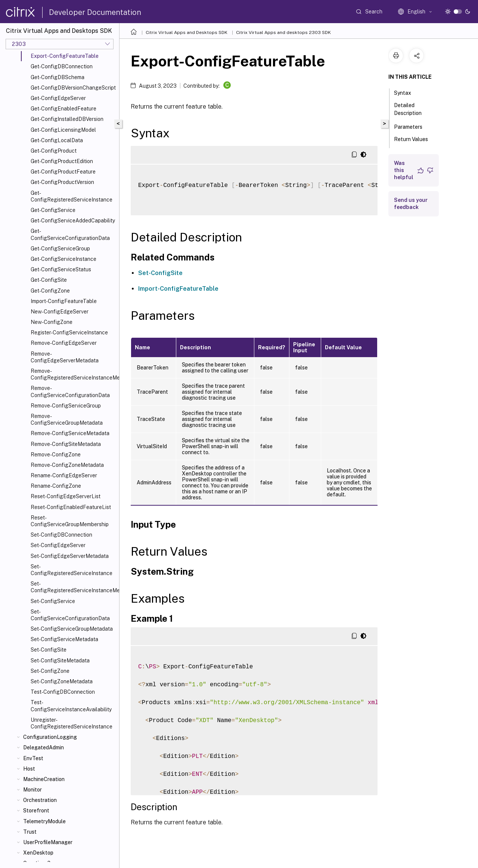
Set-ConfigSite (49, 650)
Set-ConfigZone (50, 671)
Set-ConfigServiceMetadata (64, 639)
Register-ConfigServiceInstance (69, 332)
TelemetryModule (44, 821)
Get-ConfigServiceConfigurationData (70, 234)
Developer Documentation (95, 12)
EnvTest (33, 758)
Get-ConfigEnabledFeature (63, 109)
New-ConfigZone (52, 322)
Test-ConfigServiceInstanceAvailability (71, 706)
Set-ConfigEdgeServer (58, 545)
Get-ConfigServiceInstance (63, 259)
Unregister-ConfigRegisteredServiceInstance (72, 723)
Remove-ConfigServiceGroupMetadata (67, 419)
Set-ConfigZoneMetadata (62, 681)
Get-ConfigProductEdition (62, 161)
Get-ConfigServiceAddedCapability (73, 221)
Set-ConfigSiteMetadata (60, 661)
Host (29, 769)
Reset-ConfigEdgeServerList (66, 496)
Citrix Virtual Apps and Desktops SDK (187, 32)
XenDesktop (38, 853)
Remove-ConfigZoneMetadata (67, 465)
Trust (30, 832)
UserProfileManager (48, 842)
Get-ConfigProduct (54, 151)
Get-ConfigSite (49, 280)
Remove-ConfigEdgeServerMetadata (65, 357)
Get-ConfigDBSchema (58, 77)
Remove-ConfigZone (56, 455)
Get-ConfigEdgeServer (58, 98)
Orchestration (40, 800)
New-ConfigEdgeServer (60, 312)
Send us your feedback (411, 204)
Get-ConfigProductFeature (63, 172)
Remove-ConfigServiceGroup (66, 406)
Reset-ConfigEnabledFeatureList (71, 507)
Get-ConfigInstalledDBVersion (67, 119)
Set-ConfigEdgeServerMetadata (70, 556)
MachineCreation (44, 779)
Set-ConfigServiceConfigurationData (70, 615)
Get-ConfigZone (50, 291)
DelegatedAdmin (44, 747)
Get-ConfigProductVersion (62, 182)
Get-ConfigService (53, 210)
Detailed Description (412, 109)
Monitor (32, 790)
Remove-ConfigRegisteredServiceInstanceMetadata (73, 374)
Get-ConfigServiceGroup (60, 249)
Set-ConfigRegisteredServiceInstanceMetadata (73, 587)
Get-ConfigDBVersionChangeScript (73, 88)
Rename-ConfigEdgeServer (64, 475)
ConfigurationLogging (50, 737)
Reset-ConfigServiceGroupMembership (70, 521)
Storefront (36, 811)
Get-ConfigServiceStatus (61, 269)
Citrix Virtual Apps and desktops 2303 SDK (283, 32)
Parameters (412, 126)
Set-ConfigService (53, 601)
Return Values (411, 143)
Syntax (407, 92)
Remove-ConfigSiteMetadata (66, 444)
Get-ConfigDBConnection (62, 66)
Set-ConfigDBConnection (61, 535)
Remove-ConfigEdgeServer (64, 343)
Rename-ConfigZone (56, 486)
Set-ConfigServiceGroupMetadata (72, 629)
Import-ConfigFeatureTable (64, 301)
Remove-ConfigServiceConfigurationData (70, 391)
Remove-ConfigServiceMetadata (70, 433)
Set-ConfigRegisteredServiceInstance (72, 570)
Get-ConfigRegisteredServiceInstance (72, 196)
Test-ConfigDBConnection (63, 692)
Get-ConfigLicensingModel (63, 130)
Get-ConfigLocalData (57, 140)
